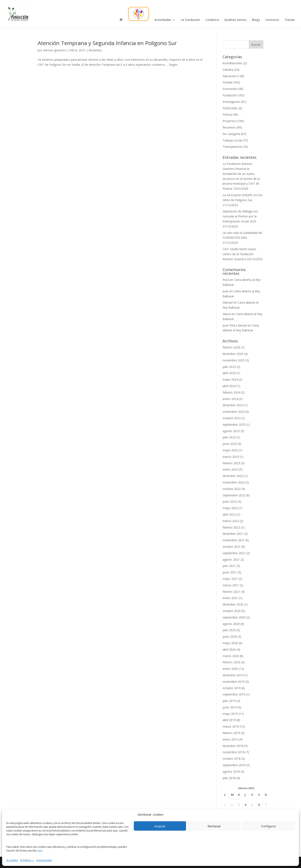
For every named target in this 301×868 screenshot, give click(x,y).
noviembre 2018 (234, 752)
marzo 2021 (231, 585)
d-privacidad (44, 860)
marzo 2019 (231, 726)
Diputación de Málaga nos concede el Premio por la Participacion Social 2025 (240, 216)
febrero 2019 (231, 733)
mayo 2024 (230, 379)
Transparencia (232, 147)
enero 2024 (230, 399)
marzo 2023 (231, 457)
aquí (40, 851)
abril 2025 (229, 373)
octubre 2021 (232, 547)
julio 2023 (229, 437)
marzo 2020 (231, 656)
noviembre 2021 (234, 540)
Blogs (256, 20)
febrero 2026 (231, 347)
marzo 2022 (231, 521)
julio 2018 (229, 778)
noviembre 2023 (234, 412)
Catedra (228, 70)
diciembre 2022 (233, 476)
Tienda (290, 20)
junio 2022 (230, 501)
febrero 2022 (231, 527)
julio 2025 (229, 367)
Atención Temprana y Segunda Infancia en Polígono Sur (107, 43)
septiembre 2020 (234, 617)
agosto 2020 (231, 624)
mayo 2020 (230, 643)
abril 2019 (229, 720)
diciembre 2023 (233, 405)
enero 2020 (230, 669)
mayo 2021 (230, 579)
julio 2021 (229, 566)
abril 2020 (229, 649)
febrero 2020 (231, 662)
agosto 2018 (231, 771)
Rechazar (214, 826)
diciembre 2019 (233, 675)
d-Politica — (27, 860)
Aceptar (160, 826)
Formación (230, 89)
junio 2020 (230, 636)
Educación (230, 76)
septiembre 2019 (234, 694)
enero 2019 (230, 739)
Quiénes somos (235, 20)
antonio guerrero (55, 50)
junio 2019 (230, 707)
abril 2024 (229, 386)
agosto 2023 (231, 431)
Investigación (231, 102)
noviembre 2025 (234, 360)
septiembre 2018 (234, 765)
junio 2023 (230, 444)
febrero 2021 (231, 592)
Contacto (272, 20)
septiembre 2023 (234, 425)
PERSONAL (230, 108)
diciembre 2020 (233, 604)
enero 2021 (230, 598)
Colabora (212, 20)
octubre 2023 (232, 418)
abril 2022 (229, 514)
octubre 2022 (232, 489)
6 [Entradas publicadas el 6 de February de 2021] (259, 805)
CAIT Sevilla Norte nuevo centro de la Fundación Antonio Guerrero (239, 254)
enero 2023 (230, 469)
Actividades (163, 20)
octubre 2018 (232, 759)
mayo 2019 (230, 714)
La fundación (190, 20)
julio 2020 (229, 630)
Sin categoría (231, 134)
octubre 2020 (232, 611)
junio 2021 (230, 572)
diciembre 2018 (233, 746)
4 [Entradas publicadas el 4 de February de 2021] (245, 805)
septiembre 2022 (234, 495)
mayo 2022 (230, 508)
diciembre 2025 (233, 354)
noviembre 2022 (234, 482)
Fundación (230, 95)
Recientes (95, 50)
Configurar (269, 826)
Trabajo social (232, 140)
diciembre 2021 (233, 534)
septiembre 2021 (234, 553)
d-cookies (12, 860)
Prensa (227, 114)
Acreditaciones (233, 63)
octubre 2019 (232, 688)
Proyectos (230, 121)
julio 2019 (229, 701)
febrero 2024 (231, 392)
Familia (227, 82)
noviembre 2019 (234, 682)
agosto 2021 (231, 560)
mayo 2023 (230, 450)
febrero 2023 (231, 463)
